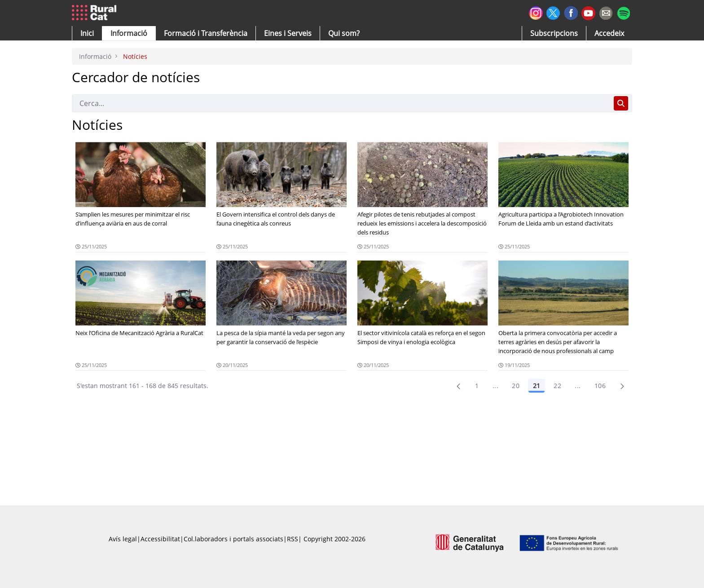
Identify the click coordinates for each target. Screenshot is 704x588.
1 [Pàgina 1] (477, 386)
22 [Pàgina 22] (557, 386)
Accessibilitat (160, 539)
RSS (293, 539)
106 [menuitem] (600, 386)
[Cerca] (341, 103)
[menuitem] (206, 33)
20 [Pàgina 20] (516, 386)
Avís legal (123, 539)
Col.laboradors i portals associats (233, 539)
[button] (87, 33)
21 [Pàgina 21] (537, 386)
